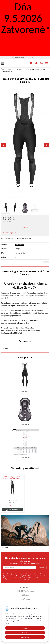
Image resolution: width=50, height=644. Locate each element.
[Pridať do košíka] (13, 510)
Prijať (25, 628)
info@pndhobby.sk (20, 58)
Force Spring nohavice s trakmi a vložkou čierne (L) (13, 478)
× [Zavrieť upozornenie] (48, 28)
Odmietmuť (25, 637)
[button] (31, 63)
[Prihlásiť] (36, 63)
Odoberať (41, 568)
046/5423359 (32, 58)
